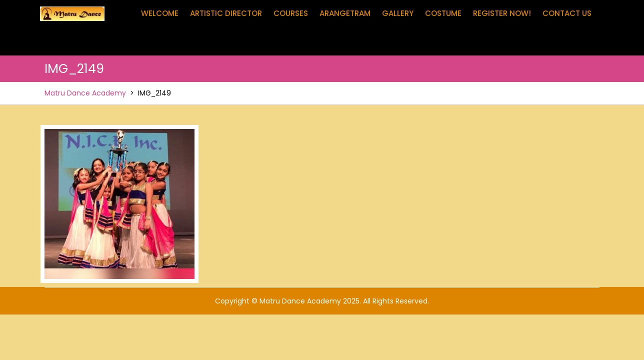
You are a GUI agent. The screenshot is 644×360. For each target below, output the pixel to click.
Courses (291, 13)
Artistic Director (226, 13)
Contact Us (567, 13)
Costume (443, 13)
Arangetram (345, 13)
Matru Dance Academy (85, 93)
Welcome (160, 13)
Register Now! (502, 13)
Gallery (398, 13)
